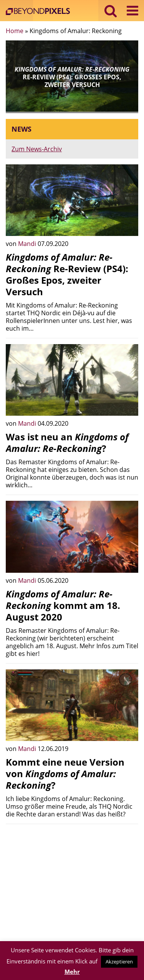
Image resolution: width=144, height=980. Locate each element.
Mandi (28, 244)
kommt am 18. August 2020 (63, 605)
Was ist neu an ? (67, 442)
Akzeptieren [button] (119, 962)
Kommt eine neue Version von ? (65, 773)
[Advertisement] (72, 884)
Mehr (72, 972)
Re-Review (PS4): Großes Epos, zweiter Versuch (67, 274)
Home (15, 31)
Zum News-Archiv (37, 149)
